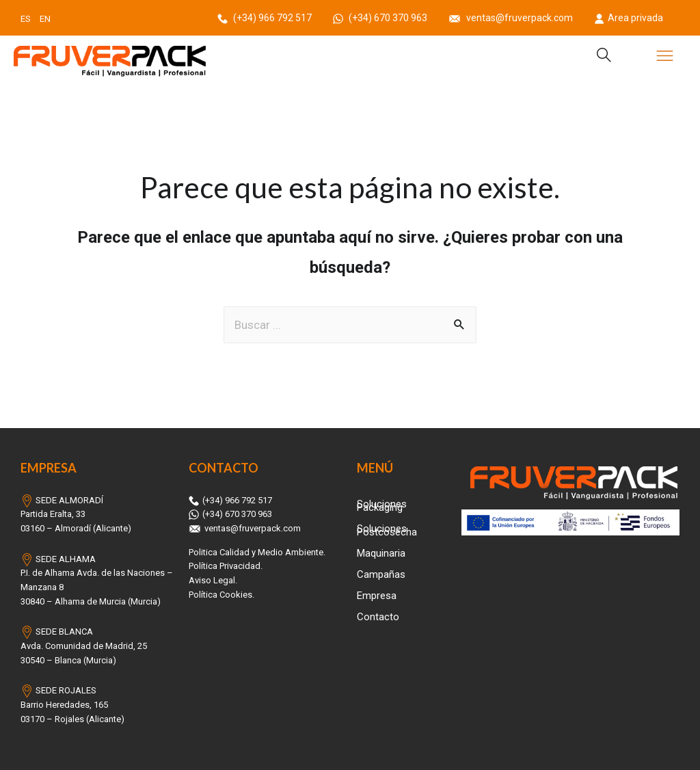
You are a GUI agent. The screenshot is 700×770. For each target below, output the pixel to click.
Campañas (381, 574)
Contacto (378, 617)
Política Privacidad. (226, 566)
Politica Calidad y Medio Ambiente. (257, 552)
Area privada (629, 18)
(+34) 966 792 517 (266, 18)
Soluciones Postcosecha (387, 530)
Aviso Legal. (213, 580)
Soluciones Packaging (382, 506)
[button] (665, 57)
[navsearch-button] (598, 57)
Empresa (377, 596)
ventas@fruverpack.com (512, 18)
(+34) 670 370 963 (381, 18)
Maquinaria (381, 553)
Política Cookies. (221, 595)
